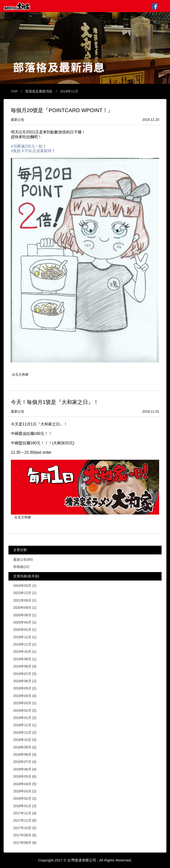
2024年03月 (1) (25, 586)
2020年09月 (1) (25, 608)
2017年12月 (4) (25, 813)
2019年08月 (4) (25, 666)
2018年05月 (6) (25, 776)
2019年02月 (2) (25, 710)
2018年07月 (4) (25, 762)
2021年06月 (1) (25, 600)
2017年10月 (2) (25, 828)
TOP (14, 91)
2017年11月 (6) (25, 820)
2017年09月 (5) (25, 835)
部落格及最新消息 (39, 91)
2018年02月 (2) (25, 798)
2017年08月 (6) (25, 843)
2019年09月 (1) (25, 659)
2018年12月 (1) (25, 725)
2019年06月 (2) (25, 681)
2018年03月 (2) (25, 791)
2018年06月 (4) (25, 769)
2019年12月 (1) (25, 637)
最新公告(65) (23, 560)
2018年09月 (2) (25, 747)
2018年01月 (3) (25, 806)
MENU (163, 6)
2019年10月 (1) (25, 652)
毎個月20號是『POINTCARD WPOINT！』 (62, 110)
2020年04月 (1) (25, 622)
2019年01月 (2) (25, 718)
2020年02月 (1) (25, 630)
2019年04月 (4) (25, 696)
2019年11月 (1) (25, 644)
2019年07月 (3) (25, 674)
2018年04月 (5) (25, 784)
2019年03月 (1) (25, 703)
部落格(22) (21, 567)
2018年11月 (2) (25, 732)
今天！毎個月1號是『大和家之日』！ (55, 402)
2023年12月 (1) (25, 593)
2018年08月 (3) (25, 754)
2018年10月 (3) (25, 740)
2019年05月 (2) (25, 688)
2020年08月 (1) (25, 615)
